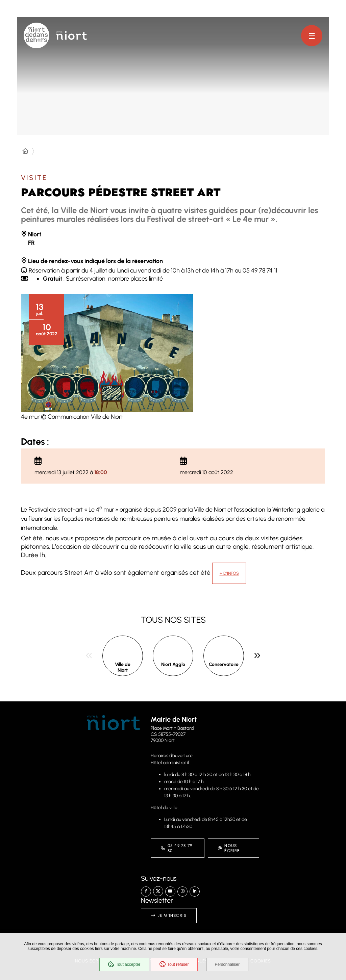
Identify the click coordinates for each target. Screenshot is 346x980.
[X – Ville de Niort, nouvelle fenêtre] (158, 891)
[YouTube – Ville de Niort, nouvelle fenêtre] (170, 892)
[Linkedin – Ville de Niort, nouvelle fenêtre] (195, 892)
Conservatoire (224, 664)
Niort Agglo (173, 664)
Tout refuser (174, 964)
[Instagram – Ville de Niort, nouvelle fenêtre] (182, 892)
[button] (107, 353)
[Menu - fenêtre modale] (312, 36)
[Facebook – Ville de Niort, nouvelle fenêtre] (146, 892)
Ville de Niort (123, 667)
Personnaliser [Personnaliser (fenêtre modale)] (227, 964)
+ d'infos (229, 573)
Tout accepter (124, 964)
